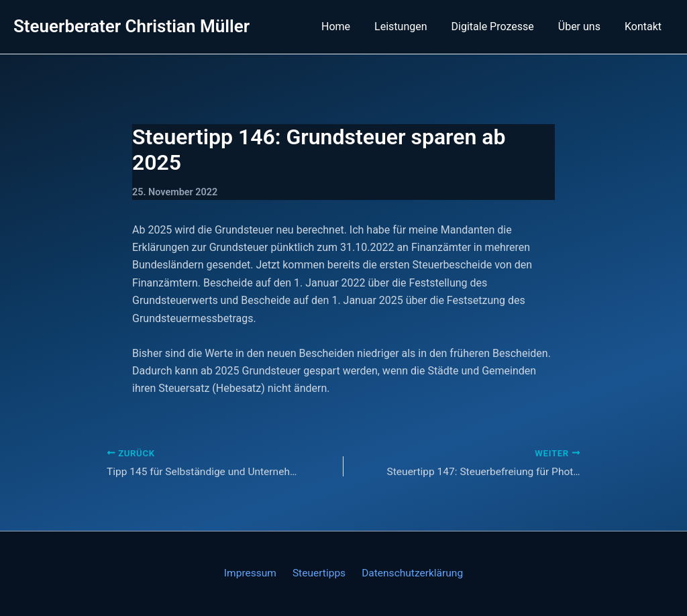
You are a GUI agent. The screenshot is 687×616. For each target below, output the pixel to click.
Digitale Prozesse (499, 27)
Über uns (583, 27)
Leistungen (410, 27)
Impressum (253, 573)
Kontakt (644, 27)
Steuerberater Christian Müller (131, 26)
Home (348, 27)
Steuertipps (319, 573)
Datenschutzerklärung (409, 573)
